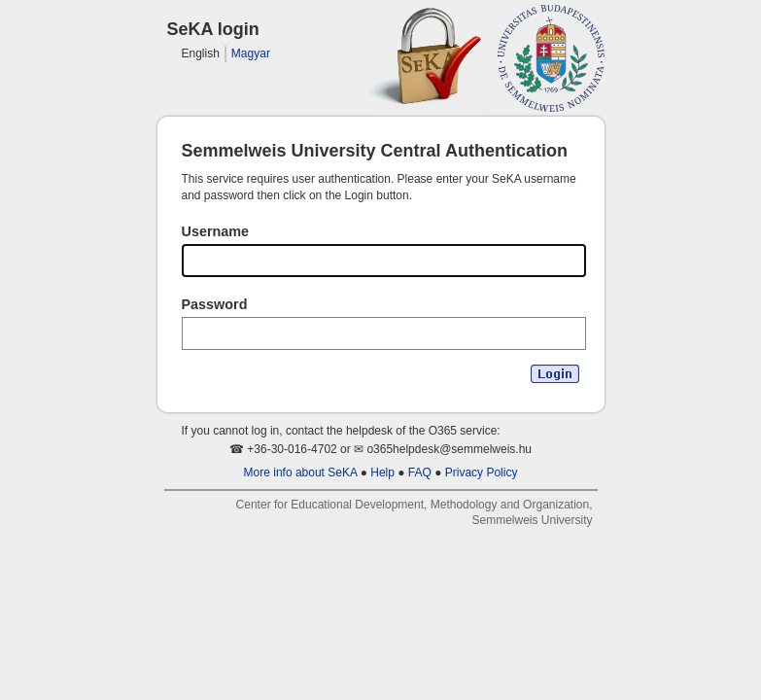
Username (216, 231)
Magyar (251, 53)
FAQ (420, 472)
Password (215, 304)
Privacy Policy (482, 472)
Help (382, 472)
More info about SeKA (301, 472)
